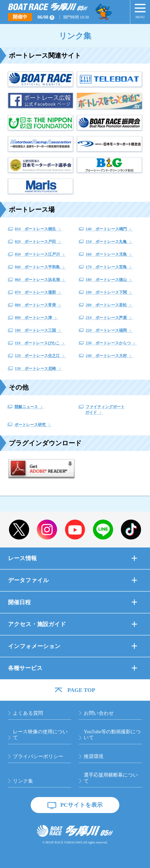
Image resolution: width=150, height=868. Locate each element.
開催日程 (73, 602)
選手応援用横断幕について (111, 778)
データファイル (73, 580)
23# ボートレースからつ (108, 343)
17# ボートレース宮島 (106, 267)
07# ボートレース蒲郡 (35, 292)
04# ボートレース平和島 (37, 267)
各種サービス (73, 668)
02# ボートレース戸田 (35, 242)
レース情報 (73, 558)
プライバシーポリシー (38, 756)
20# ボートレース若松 (106, 305)
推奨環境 (94, 756)
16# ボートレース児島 (106, 254)
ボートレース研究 (30, 425)
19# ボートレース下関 (106, 292)
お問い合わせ (99, 713)
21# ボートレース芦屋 (106, 318)
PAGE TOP (81, 690)
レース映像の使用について (40, 735)
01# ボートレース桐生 (35, 229)
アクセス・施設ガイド (73, 624)
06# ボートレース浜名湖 (37, 280)
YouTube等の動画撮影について (112, 735)
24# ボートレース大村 (106, 356)
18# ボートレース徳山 (106, 280)
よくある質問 (28, 713)
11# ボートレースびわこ (37, 343)
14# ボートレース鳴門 (106, 229)
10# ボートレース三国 (35, 330)
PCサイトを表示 (81, 805)
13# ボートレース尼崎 (35, 368)
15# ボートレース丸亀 (106, 242)
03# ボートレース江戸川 (37, 254)
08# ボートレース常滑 (35, 305)
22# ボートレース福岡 (106, 330)
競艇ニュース (26, 407)
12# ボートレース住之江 (37, 356)
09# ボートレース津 (33, 318)
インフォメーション (73, 646)
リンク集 (23, 781)
